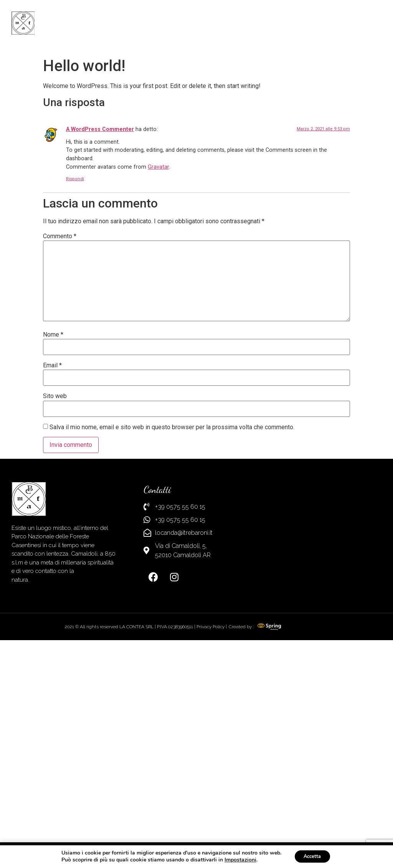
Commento (60, 439)
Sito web (55, 599)
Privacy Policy (211, 829)
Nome (53, 537)
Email (52, 568)
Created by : (241, 829)
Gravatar (158, 369)
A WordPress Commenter (100, 332)
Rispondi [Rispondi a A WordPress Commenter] (75, 381)
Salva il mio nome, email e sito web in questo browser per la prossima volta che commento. (172, 629)
